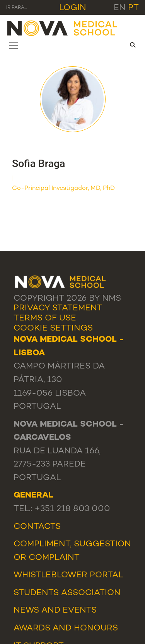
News (26, 610)
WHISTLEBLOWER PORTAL (68, 575)
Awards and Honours (66, 628)
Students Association (67, 593)
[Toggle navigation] (14, 45)
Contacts (37, 527)
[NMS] (63, 28)
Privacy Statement (58, 308)
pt (133, 8)
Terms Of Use (45, 318)
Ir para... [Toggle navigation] (16, 8)
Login (73, 8)
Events (80, 610)
